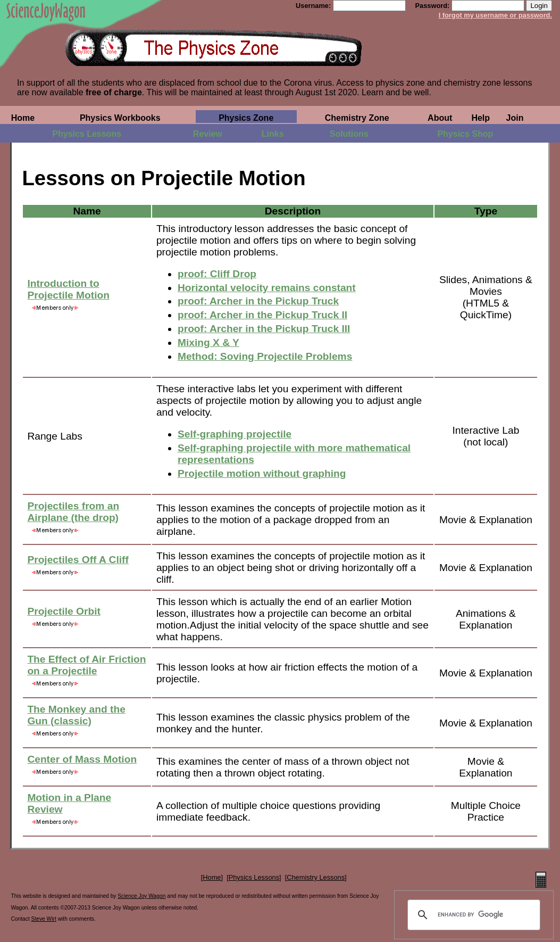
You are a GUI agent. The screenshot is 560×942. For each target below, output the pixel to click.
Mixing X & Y (208, 342)
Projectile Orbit (64, 611)
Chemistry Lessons (316, 877)
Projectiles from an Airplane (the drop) (73, 512)
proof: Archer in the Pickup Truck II (262, 315)
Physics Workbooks (120, 118)
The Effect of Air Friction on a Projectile (86, 665)
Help (480, 118)
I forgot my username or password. (495, 15)
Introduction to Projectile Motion (68, 289)
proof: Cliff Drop (217, 274)
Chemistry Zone (357, 118)
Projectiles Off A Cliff (78, 560)
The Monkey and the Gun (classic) (76, 715)
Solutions (349, 134)
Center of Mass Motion (82, 759)
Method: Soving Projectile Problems (265, 356)
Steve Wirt (44, 919)
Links (273, 134)
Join (515, 118)
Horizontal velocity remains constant (267, 288)
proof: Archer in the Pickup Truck (258, 301)
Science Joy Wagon (141, 896)
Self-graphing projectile (235, 434)
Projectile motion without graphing (262, 473)
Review (208, 134)
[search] (472, 915)
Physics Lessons (87, 134)
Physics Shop (465, 134)
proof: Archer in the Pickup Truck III (264, 329)
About (440, 118)
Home (23, 118)
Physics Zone (246, 118)
